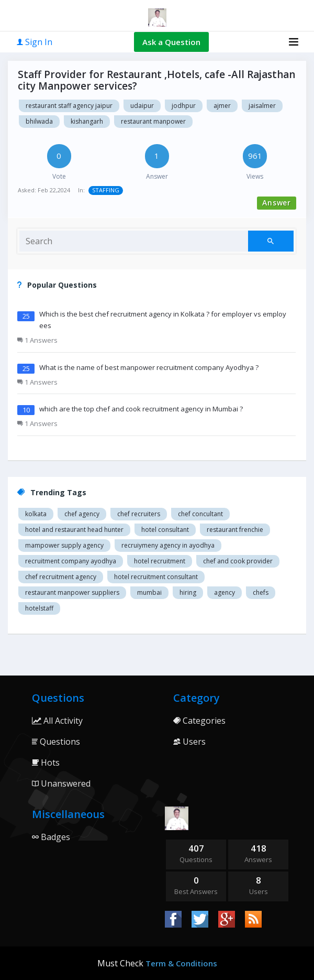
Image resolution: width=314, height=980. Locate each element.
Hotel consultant (165, 530)
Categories (199, 721)
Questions (56, 742)
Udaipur (142, 106)
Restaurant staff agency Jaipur (69, 106)
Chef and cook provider (238, 561)
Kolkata (36, 514)
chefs (261, 592)
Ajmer (222, 106)
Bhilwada (39, 121)
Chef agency (82, 514)
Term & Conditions (181, 963)
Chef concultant (200, 514)
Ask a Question (171, 42)
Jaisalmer (262, 106)
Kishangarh (87, 121)
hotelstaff (39, 608)
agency (225, 592)
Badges (51, 837)
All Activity (57, 721)
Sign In (35, 42)
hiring (188, 592)
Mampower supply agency (64, 545)
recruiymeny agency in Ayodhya (168, 545)
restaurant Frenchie (235, 530)
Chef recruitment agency (61, 577)
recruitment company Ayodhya (71, 561)
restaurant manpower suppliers (72, 592)
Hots (46, 763)
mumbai (149, 592)
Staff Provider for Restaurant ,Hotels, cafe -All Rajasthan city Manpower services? (156, 80)
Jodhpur (184, 106)
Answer (277, 203)
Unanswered (61, 783)
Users (189, 742)
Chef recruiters (139, 514)
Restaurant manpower (153, 121)
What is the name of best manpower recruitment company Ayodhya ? (149, 367)
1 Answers (37, 340)
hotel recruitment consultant (156, 577)
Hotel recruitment (160, 561)
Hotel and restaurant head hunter (74, 530)
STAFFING (106, 190)
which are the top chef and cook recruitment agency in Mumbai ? (141, 409)
